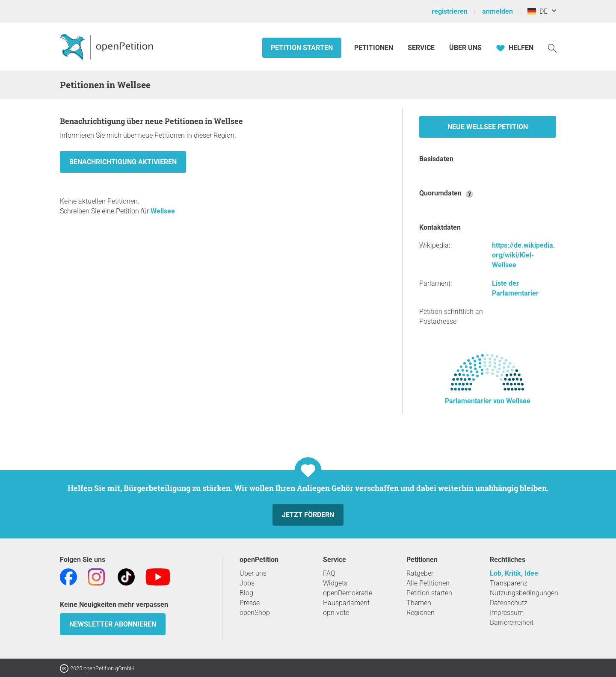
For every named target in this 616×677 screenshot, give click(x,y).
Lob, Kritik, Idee (514, 573)
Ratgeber (420, 573)
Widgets (335, 583)
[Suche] (552, 48)
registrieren (450, 11)
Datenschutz (509, 603)
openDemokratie (348, 593)
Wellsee (163, 211)
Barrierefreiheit (512, 622)
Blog (246, 593)
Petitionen (375, 48)
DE (538, 11)
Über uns (253, 573)
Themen (419, 603)
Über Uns (465, 48)
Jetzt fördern (308, 515)
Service (421, 48)
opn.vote (336, 613)
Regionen (421, 613)
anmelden (498, 11)
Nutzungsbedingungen (524, 593)
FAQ (329, 573)
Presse (250, 603)
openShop (255, 613)
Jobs (247, 583)
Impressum (507, 613)
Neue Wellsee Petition (488, 127)
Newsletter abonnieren (113, 624)
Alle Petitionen (428, 583)
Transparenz (509, 583)
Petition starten (302, 48)
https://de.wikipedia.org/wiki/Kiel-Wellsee (524, 255)
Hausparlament (346, 603)
